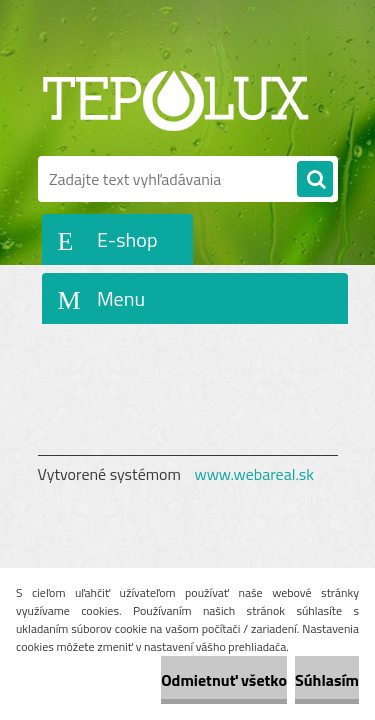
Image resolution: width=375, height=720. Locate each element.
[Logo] (175, 98)
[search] (315, 180)
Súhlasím (327, 680)
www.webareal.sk (254, 474)
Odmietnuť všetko (224, 680)
